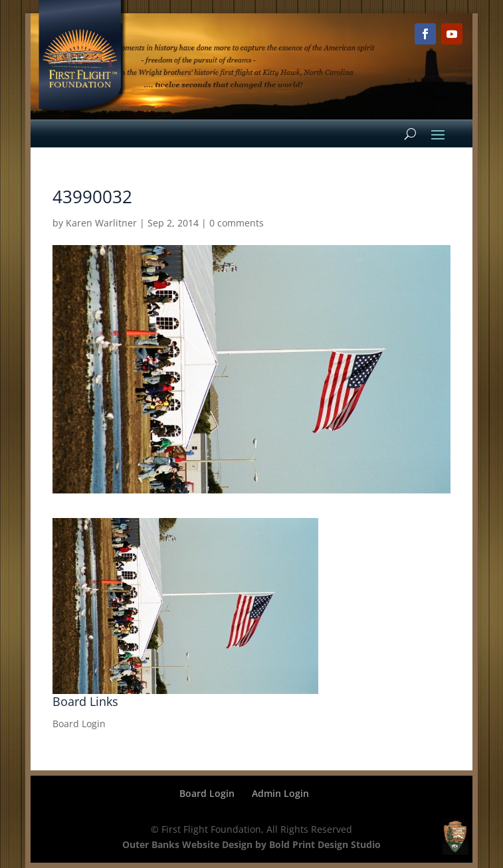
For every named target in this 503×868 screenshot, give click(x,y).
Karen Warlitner (101, 223)
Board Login (79, 724)
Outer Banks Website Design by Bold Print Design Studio (251, 844)
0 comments (237, 223)
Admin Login (280, 793)
